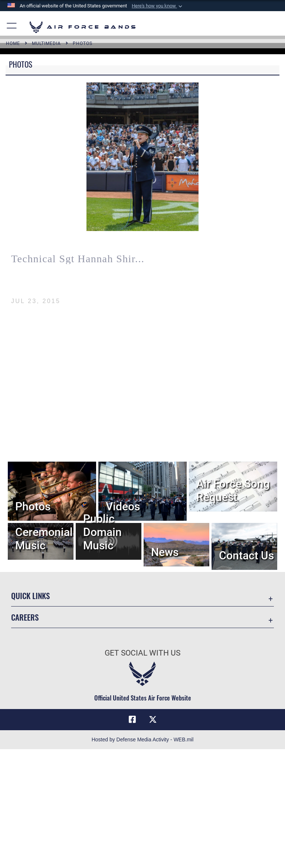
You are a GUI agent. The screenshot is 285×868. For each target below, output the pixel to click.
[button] (158, 6)
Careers (25, 617)
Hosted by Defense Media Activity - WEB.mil (143, 739)
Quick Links (30, 596)
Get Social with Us (142, 653)
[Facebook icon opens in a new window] (132, 719)
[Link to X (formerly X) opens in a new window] (153, 719)
